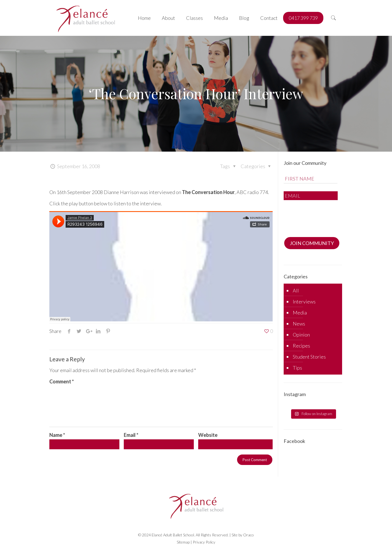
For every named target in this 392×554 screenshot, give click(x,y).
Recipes (301, 346)
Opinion (301, 335)
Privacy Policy (204, 542)
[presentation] (326, 217)
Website (208, 435)
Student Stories (309, 357)
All (296, 291)
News (299, 324)
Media (300, 313)
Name (57, 435)
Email (131, 435)
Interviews (304, 302)
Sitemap (183, 542)
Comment (62, 381)
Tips (297, 368)
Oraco (249, 535)
